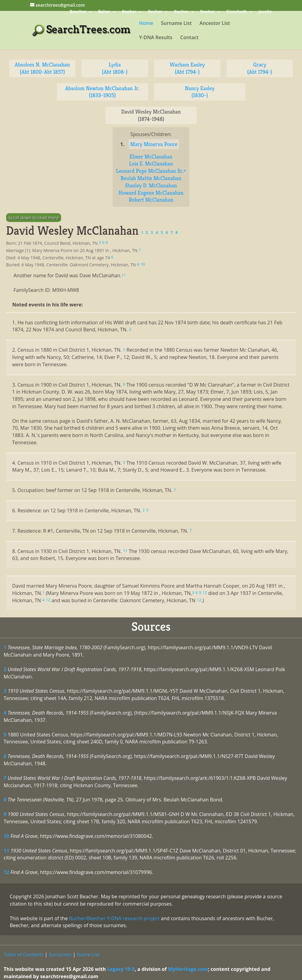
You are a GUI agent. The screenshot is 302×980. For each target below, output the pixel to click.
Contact (189, 38)
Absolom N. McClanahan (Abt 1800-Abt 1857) (42, 68)
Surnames (60, 954)
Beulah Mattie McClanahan (151, 178)
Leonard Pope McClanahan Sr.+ (151, 171)
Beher (104, 12)
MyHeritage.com (188, 969)
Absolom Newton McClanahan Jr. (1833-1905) (102, 92)
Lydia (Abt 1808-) (115, 68)
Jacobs (265, 12)
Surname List (176, 24)
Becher (155, 12)
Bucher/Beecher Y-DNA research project (114, 918)
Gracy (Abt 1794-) (260, 68)
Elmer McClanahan (151, 157)
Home (146, 24)
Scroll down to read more (34, 218)
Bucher (181, 12)
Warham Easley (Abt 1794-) (187, 68)
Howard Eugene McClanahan (151, 193)
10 (6, 836)
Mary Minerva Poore (154, 144)
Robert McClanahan (151, 200)
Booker (207, 12)
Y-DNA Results (156, 38)
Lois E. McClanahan (151, 164)
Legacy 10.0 (121, 969)
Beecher (78, 12)
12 (6, 872)
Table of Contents (24, 954)
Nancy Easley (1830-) (200, 92)
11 (6, 851)
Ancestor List (215, 24)
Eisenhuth (237, 12)
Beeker (129, 12)
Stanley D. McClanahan (151, 185)
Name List (88, 954)
